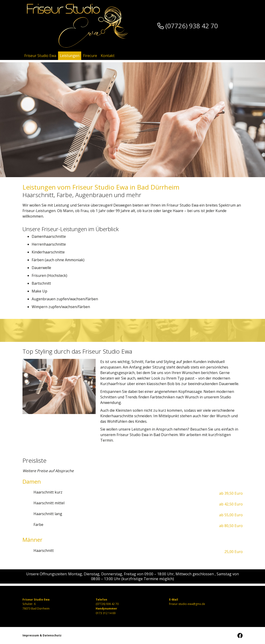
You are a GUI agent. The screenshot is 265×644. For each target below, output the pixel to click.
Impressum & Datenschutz (42, 635)
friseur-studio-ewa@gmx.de (187, 604)
